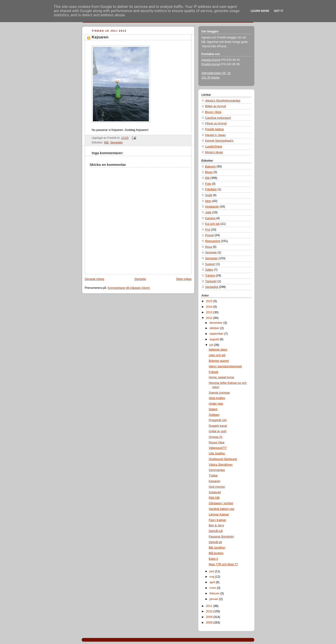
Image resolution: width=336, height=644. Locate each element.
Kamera (210, 218)
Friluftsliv (211, 189)
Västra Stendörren (221, 465)
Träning (210, 276)
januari (214, 599)
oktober (215, 328)
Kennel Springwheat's (219, 141)
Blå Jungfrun (217, 548)
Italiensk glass (218, 350)
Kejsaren (100, 37)
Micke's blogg (214, 152)
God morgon (217, 487)
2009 (210, 617)
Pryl (208, 230)
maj (212, 577)
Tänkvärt (211, 281)
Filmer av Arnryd (216, 123)
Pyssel (209, 235)
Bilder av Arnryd (215, 106)
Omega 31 (216, 437)
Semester (116, 143)
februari (215, 593)
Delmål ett (215, 542)
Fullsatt (214, 372)
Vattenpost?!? (218, 448)
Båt (106, 143)
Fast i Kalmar (217, 520)
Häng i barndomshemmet (225, 366)
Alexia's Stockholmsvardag (223, 101)
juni (212, 571)
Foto (208, 184)
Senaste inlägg (94, 279)
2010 (210, 611)
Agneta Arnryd (211, 60)
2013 (210, 312)
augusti (215, 339)
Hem (208, 201)
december (217, 323)
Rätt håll (214, 498)
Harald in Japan (215, 135)
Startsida (140, 279)
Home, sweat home (222, 377)
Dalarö (213, 409)
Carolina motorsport (218, 118)
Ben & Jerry (217, 525)
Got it (279, 11)
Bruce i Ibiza (213, 112)
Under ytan (216, 404)
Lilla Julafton (217, 453)
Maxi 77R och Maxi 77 (223, 564)
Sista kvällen (217, 398)
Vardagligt (212, 287)
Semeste (211, 252)
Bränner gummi (219, 361)
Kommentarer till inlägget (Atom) (129, 288)
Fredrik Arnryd (211, 64)
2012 (210, 318)
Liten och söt (217, 355)
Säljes (209, 270)
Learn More (260, 11)
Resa (208, 247)
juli (212, 345)
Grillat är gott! (218, 431)
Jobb (208, 212)
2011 (210, 606)
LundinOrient (213, 147)
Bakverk (210, 167)
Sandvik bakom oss (222, 509)
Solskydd (215, 492)
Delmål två (216, 531)
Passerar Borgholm (221, 537)
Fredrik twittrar (215, 129)
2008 (210, 623)
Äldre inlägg (184, 279)
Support (210, 264)
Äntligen (214, 415)
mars (213, 588)
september (217, 334)
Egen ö (213, 559)
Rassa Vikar (217, 443)
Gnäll (208, 195)
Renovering (213, 241)
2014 (210, 307)
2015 (210, 301)
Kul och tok (212, 224)
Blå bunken (216, 553)
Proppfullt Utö (218, 420)
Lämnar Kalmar (219, 515)
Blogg (209, 172)
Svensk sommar (219, 393)
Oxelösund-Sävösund (223, 459)
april (213, 582)
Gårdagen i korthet (221, 503)
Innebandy (212, 207)
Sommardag (217, 470)
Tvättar (213, 476)
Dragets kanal (218, 426)
